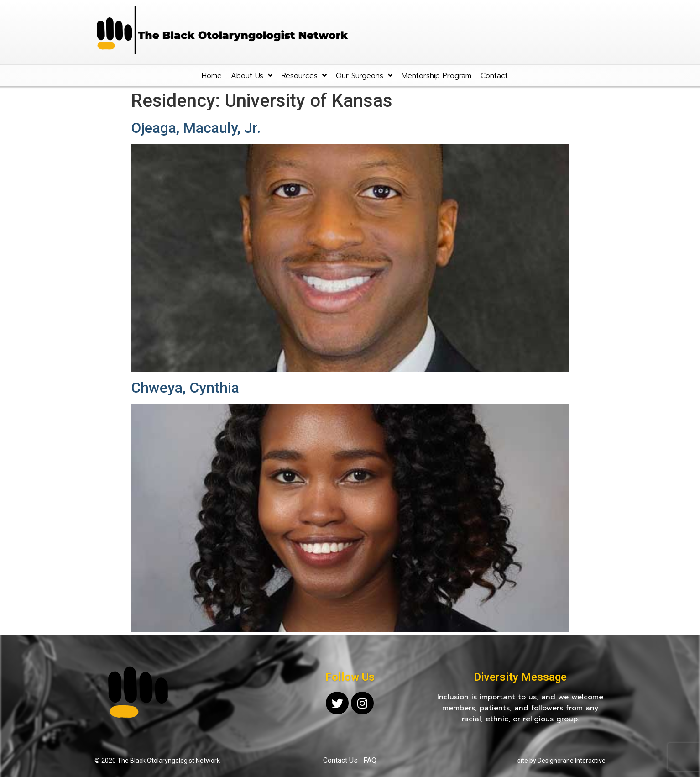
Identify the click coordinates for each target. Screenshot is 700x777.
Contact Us (340, 760)
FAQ (370, 760)
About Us (252, 76)
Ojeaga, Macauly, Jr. (196, 128)
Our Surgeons (364, 76)
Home (212, 76)
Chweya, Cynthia (185, 388)
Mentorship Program (436, 76)
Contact (494, 76)
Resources (304, 76)
